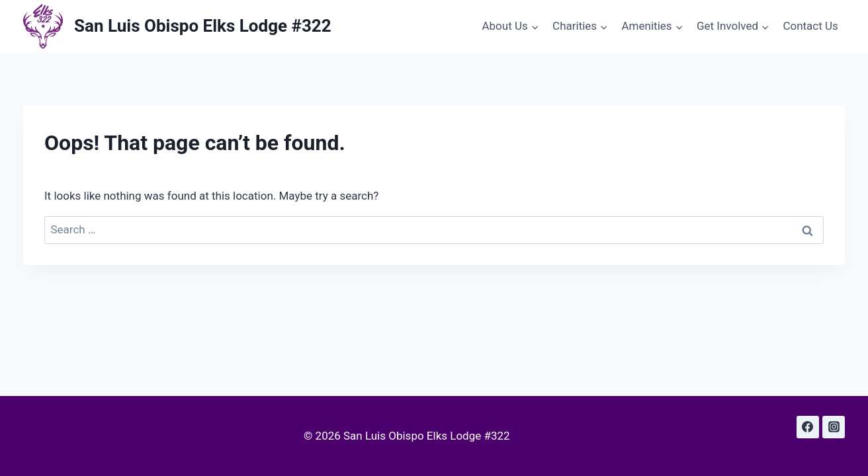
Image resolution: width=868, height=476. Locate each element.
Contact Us (810, 26)
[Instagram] (834, 427)
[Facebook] (808, 427)
